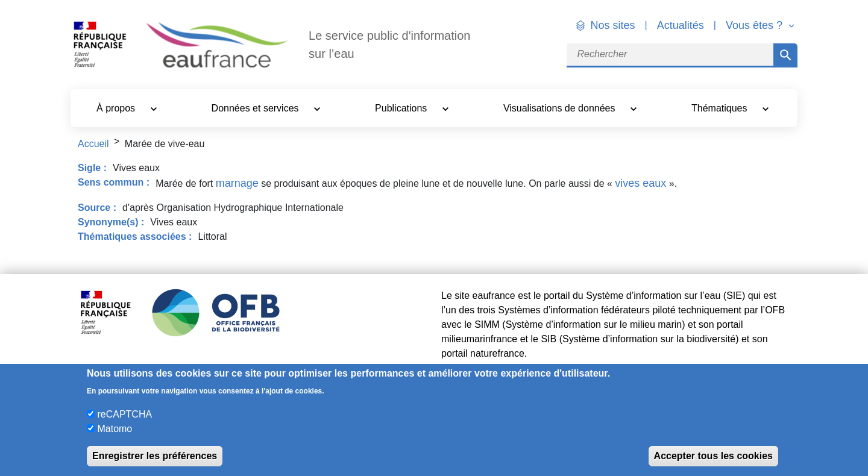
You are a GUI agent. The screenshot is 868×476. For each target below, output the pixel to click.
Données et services (256, 108)
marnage (237, 183)
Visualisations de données (561, 108)
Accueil (93, 144)
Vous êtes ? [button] (756, 25)
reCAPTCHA (124, 414)
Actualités (681, 25)
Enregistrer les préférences (155, 456)
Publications (402, 108)
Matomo (115, 429)
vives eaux (640, 183)
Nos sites (613, 25)
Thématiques (721, 108)
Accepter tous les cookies (713, 456)
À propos (117, 108)
